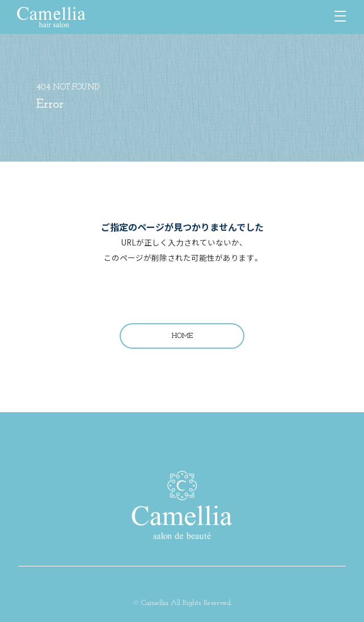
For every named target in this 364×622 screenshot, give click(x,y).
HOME (182, 336)
